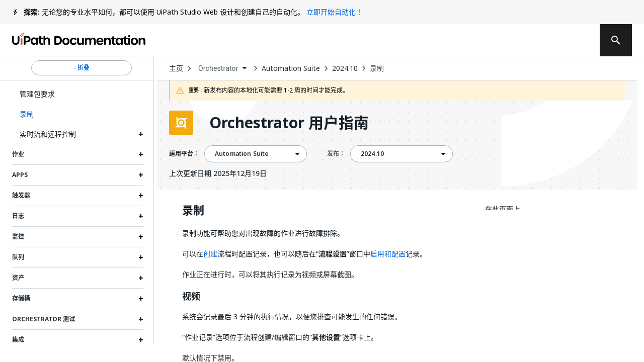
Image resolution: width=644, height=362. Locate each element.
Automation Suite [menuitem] (242, 154)
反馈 (410, 40)
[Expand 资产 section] (141, 278)
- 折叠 (82, 68)
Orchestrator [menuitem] (218, 68)
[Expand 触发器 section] (141, 196)
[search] (616, 40)
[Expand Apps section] (141, 175)
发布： (336, 154)
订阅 (472, 40)
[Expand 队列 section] (141, 257)
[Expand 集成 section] (141, 340)
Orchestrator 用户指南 (289, 123)
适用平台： (184, 154)
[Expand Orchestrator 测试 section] (141, 319)
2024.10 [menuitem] (372, 154)
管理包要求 (37, 94)
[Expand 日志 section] (141, 216)
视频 (191, 297)
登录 (530, 40)
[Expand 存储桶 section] (141, 299)
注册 (570, 40)
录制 (377, 68)
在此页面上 (503, 209)
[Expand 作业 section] (141, 154)
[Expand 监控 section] (141, 237)
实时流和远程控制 (48, 134)
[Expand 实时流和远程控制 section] (141, 134)
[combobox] (222, 69)
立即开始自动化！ (335, 12)
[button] (78, 114)
